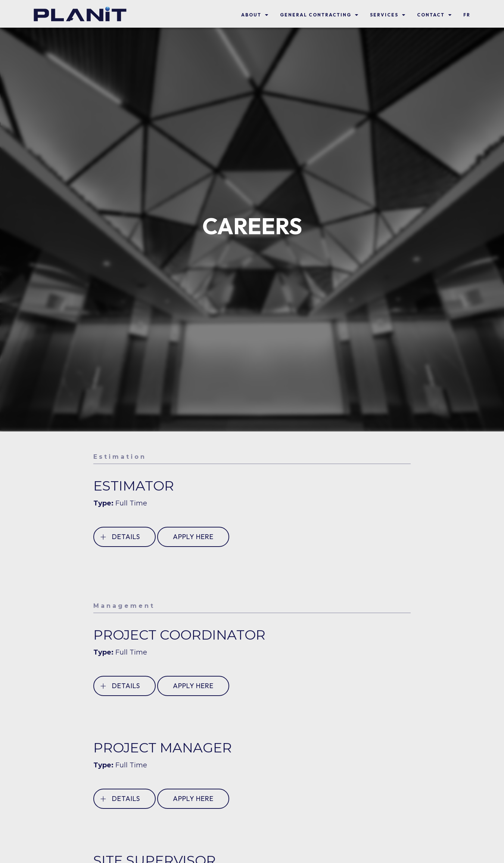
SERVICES (384, 15)
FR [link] (467, 15)
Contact (431, 15)
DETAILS (120, 537)
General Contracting (316, 15)
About (251, 15)
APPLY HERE (193, 537)
